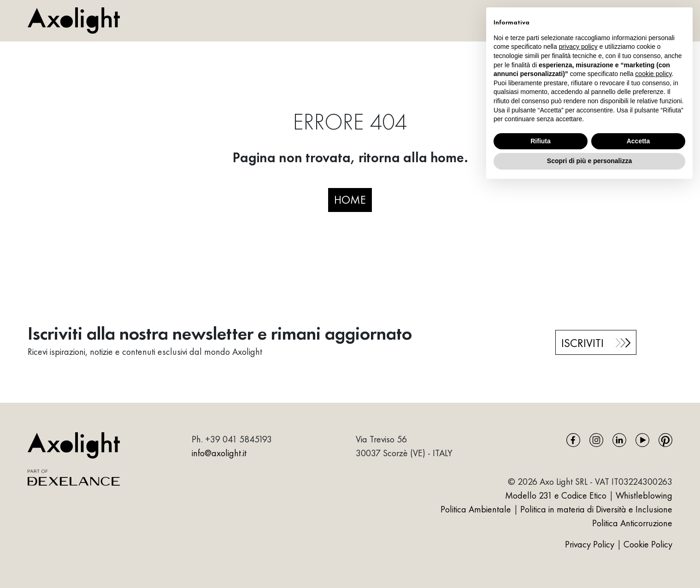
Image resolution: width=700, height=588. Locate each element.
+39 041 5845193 (238, 439)
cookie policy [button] (653, 74)
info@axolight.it (219, 453)
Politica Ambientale (476, 509)
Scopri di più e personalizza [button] (589, 161)
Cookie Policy (648, 544)
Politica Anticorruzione (632, 523)
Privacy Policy (591, 544)
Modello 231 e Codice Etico (556, 495)
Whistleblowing (644, 495)
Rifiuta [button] (541, 141)
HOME (350, 200)
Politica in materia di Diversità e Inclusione (596, 509)
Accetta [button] (638, 141)
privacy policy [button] (578, 47)
